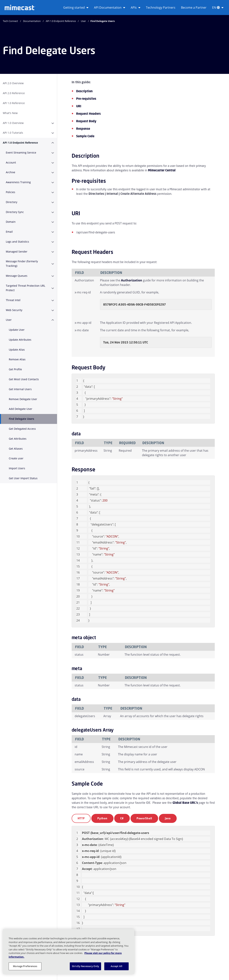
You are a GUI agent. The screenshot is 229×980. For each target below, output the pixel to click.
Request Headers (88, 114)
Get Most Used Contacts (24, 379)
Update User (17, 330)
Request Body (86, 121)
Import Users (17, 468)
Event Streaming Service (21, 153)
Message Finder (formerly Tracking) (22, 264)
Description (84, 91)
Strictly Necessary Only (85, 966)
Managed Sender (17, 252)
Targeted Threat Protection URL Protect (26, 288)
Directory (12, 202)
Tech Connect (10, 21)
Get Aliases (16, 449)
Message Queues (17, 276)
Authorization (132, 280)
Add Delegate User (21, 409)
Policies (11, 192)
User (83, 21)
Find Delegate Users (21, 419)
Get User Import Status (23, 478)
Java (168, 818)
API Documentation (110, 7)
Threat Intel (13, 300)
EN (218, 7)
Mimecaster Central (162, 170)
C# (122, 818)
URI (79, 106)
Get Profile (15, 369)
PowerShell (144, 818)
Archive (11, 172)
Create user (16, 458)
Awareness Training (18, 182)
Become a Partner (194, 7)
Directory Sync (15, 212)
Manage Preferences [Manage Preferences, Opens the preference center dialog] (25, 966)
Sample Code (85, 136)
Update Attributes (20, 340)
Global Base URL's (185, 803)
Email (9, 232)
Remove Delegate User (23, 399)
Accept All (116, 966)
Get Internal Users (20, 389)
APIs (136, 7)
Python (102, 818)
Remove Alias (17, 359)
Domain (11, 222)
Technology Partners (161, 7)
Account (11, 162)
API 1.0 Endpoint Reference (61, 21)
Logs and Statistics (17, 242)
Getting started (76, 7)
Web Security (14, 310)
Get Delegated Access (22, 429)
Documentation (32, 21)
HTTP (81, 818)
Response (83, 129)
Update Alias (17, 350)
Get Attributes (18, 439)
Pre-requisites (86, 99)
